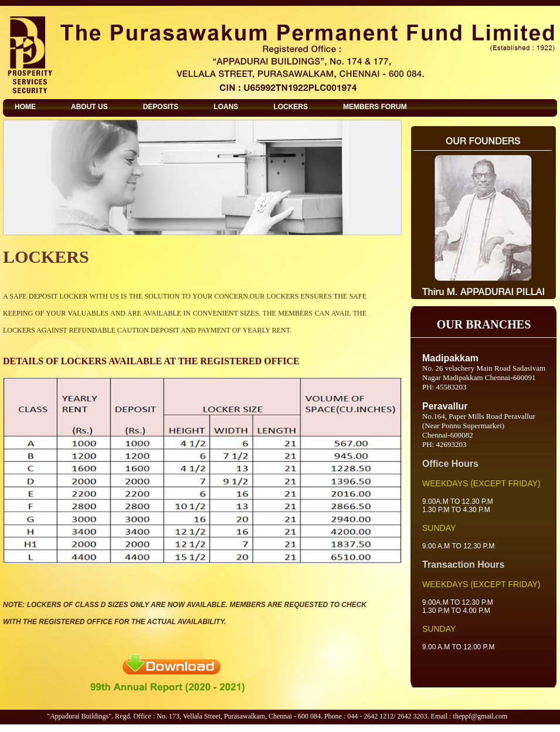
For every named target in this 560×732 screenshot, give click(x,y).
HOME (25, 107)
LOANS (226, 107)
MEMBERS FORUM (375, 107)
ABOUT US (89, 107)
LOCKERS (291, 107)
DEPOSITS (161, 107)
